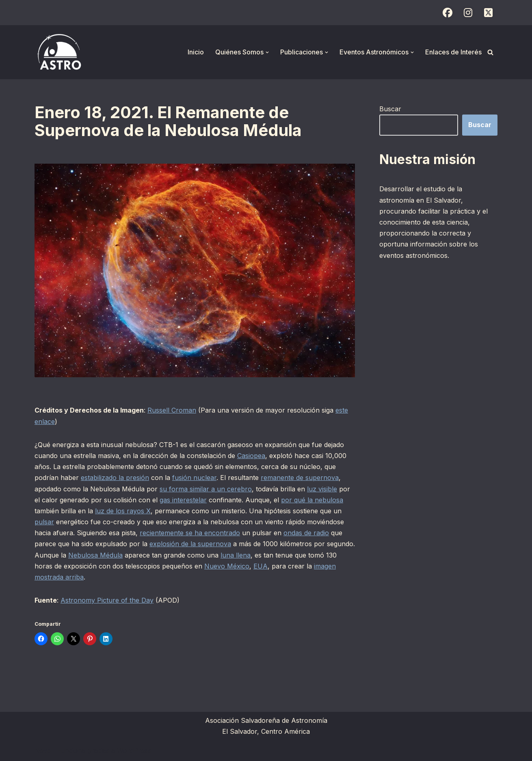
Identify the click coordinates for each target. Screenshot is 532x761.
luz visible (322, 489)
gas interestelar (183, 500)
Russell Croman (172, 410)
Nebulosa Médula (95, 555)
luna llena (236, 555)
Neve (43, 750)
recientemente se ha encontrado (190, 533)
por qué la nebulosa (312, 500)
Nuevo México (227, 566)
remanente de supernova (300, 478)
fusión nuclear (194, 478)
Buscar (390, 109)
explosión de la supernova (190, 544)
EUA (261, 566)
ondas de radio (306, 533)
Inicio (196, 52)
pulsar (44, 522)
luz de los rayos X (123, 511)
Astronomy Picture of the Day (107, 600)
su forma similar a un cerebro (206, 489)
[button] (267, 52)
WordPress (134, 750)
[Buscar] (490, 52)
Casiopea (251, 456)
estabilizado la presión (115, 478)
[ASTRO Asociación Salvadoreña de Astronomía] (59, 52)
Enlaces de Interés (453, 52)
